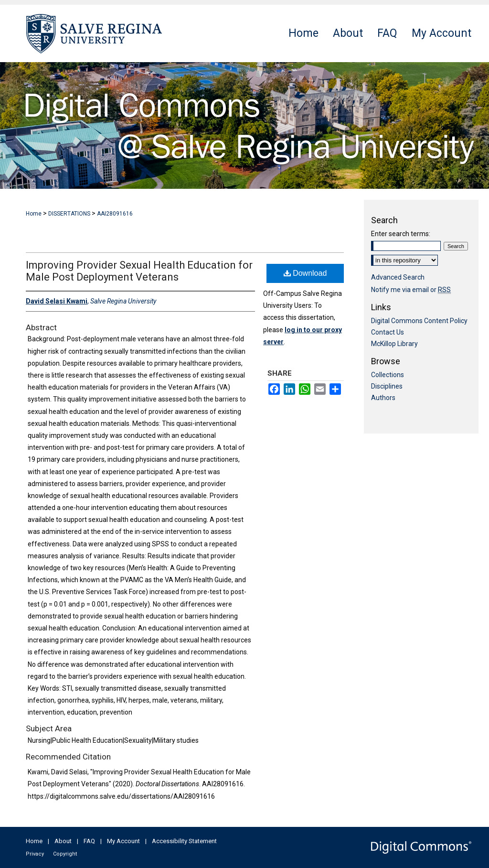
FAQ (89, 841)
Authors (383, 398)
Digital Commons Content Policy (419, 321)
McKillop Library (394, 344)
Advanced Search (398, 277)
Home (34, 214)
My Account (123, 841)
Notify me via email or (411, 290)
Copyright (65, 854)
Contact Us (388, 332)
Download (305, 273)
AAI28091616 (115, 214)
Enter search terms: (401, 234)
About (63, 841)
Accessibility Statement (184, 841)
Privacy (35, 854)
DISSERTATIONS (69, 214)
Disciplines (387, 386)
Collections (388, 375)
